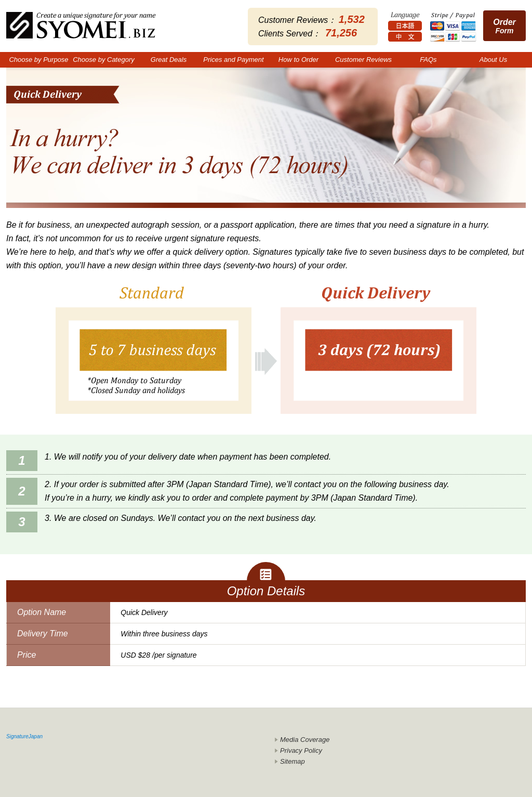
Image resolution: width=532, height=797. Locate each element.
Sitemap (292, 761)
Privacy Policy (301, 750)
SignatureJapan (24, 736)
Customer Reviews (363, 60)
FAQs (428, 60)
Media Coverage (305, 740)
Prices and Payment (233, 60)
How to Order (298, 60)
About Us (493, 60)
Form (504, 26)
